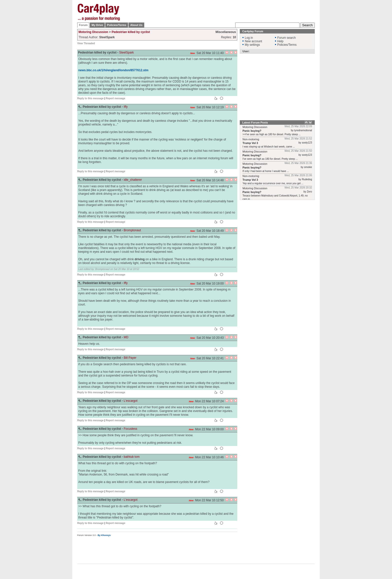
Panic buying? (252, 131)
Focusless (130, 429)
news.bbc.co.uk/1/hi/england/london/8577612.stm (113, 70)
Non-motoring (251, 139)
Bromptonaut (132, 230)
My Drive (97, 25)
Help (280, 41)
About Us (136, 25)
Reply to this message (90, 98)
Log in (249, 38)
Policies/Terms (117, 25)
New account (253, 41)
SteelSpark (126, 52)
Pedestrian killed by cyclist (131, 32)
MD (126, 337)
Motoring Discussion (93, 32)
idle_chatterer (133, 180)
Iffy (126, 107)
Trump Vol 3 (250, 143)
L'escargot (131, 401)
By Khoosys (104, 535)
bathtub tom (132, 457)
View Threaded (86, 43)
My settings (252, 45)
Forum (83, 25)
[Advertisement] (340, 79)
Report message (115, 98)
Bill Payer (130, 358)
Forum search (286, 38)
